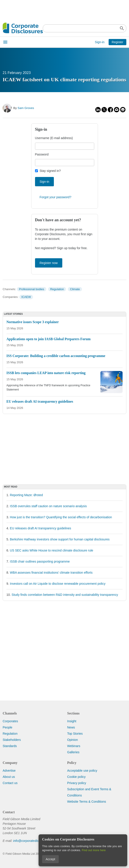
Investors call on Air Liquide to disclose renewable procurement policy (58, 584)
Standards (10, 746)
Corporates (10, 721)
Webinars (74, 746)
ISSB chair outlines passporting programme (40, 561)
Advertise (9, 771)
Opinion (72, 740)
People (8, 727)
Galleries (73, 752)
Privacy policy (77, 783)
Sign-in (100, 42)
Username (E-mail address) (54, 138)
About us (9, 777)
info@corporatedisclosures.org (34, 841)
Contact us (10, 783)
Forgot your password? (56, 197)
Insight (72, 721)
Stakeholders (12, 740)
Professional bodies (31, 289)
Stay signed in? (50, 171)
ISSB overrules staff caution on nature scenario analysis (48, 506)
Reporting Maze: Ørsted (26, 495)
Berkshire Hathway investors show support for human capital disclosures (60, 539)
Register (117, 42)
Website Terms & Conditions (87, 802)
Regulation (57, 289)
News (71, 727)
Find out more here (94, 850)
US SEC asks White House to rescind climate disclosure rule (52, 550)
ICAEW (26, 297)
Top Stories (75, 734)
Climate (75, 289)
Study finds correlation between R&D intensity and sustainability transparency (65, 595)
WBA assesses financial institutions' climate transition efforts (51, 573)
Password (42, 154)
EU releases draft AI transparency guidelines (41, 528)
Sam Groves (26, 108)
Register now (49, 263)
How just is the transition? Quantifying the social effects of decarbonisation (61, 517)
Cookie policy (76, 777)
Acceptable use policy (82, 771)
